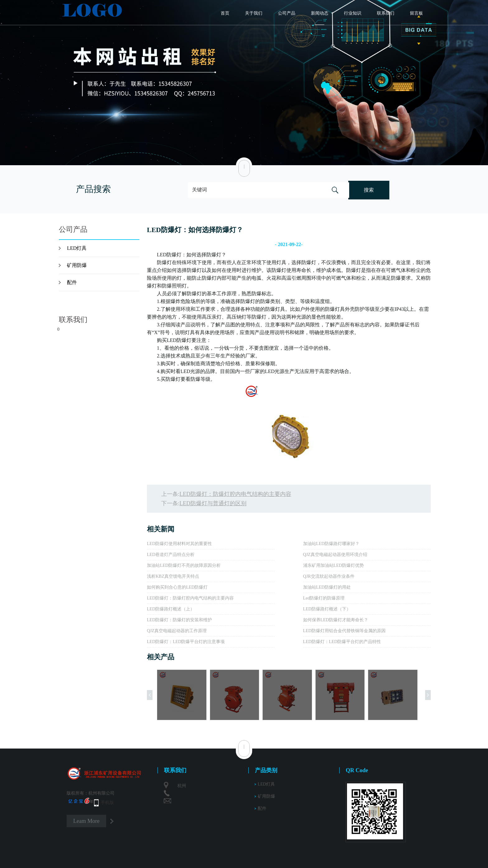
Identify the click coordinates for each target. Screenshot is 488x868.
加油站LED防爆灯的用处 (327, 587)
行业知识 (353, 13)
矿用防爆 (77, 265)
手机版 (107, 803)
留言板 (416, 13)
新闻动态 (320, 13)
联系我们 (386, 13)
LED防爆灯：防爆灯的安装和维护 (179, 620)
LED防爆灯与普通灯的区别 (213, 503)
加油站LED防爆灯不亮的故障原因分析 (184, 565)
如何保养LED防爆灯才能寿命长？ (336, 620)
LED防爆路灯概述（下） (327, 609)
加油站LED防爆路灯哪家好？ (331, 544)
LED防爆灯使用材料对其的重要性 (179, 544)
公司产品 (287, 13)
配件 (72, 282)
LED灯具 (77, 248)
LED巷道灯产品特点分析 (171, 555)
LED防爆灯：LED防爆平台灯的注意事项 (186, 642)
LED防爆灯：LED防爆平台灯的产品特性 (342, 642)
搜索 (369, 190)
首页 (225, 13)
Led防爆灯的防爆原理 (324, 598)
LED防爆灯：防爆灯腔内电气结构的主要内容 (235, 494)
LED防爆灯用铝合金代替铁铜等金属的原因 (344, 631)
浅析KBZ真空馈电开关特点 (173, 576)
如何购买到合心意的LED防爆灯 (177, 587)
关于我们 (254, 13)
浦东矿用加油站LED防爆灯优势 (333, 565)
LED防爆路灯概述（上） (171, 609)
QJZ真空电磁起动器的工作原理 (177, 631)
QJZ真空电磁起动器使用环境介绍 (335, 555)
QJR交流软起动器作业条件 (329, 576)
